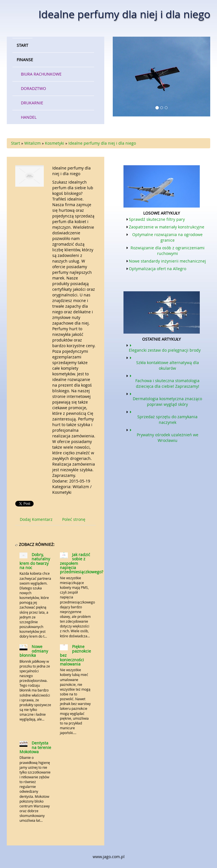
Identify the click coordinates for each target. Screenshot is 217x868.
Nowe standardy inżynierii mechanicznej (167, 261)
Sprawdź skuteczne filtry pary (157, 219)
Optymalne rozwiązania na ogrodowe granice (167, 237)
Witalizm (32, 143)
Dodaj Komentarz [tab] (36, 519)
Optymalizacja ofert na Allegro (158, 269)
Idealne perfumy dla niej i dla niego (102, 143)
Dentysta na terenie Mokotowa (35, 747)
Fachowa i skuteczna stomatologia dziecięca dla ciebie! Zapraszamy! (164, 381)
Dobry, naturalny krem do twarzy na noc (35, 561)
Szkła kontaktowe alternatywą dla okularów (164, 363)
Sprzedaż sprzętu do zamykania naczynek (163, 417)
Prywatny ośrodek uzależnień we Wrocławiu (164, 435)
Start (16, 143)
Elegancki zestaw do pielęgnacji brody (165, 347)
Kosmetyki (55, 143)
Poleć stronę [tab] (74, 519)
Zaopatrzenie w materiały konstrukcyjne (167, 227)
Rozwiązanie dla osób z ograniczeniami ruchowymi (168, 251)
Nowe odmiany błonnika (34, 651)
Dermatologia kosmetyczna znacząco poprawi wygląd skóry (165, 399)
